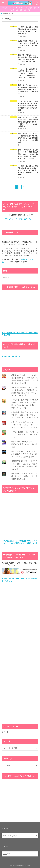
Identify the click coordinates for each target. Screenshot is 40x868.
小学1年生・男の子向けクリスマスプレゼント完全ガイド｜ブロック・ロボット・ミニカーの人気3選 (25, 415)
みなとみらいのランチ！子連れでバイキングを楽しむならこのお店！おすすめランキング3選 (21, 9)
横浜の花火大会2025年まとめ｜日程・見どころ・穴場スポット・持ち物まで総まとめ (24, 476)
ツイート (5, 732)
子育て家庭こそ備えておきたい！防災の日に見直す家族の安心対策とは (24, 444)
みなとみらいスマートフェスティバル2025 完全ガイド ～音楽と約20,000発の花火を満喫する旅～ (24, 454)
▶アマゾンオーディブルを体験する (16, 219)
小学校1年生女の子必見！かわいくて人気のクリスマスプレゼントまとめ (25, 434)
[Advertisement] (20, 653)
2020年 (9, 14)
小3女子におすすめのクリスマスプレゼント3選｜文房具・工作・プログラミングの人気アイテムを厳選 (25, 425)
